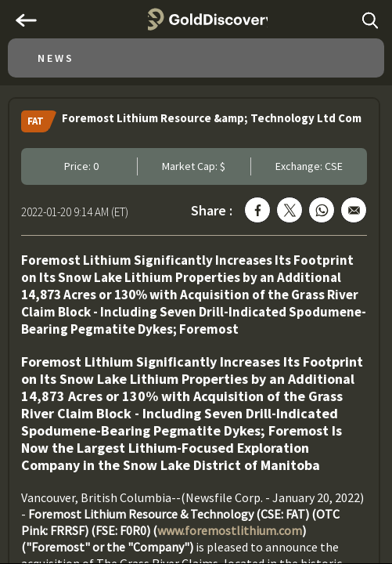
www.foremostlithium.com (230, 530)
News (56, 58)
